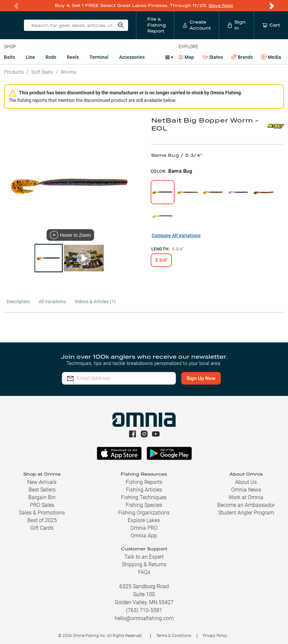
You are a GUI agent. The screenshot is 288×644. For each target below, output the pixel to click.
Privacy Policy (215, 636)
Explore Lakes (144, 520)
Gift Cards (42, 528)
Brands (242, 57)
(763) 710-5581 (144, 610)
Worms (69, 72)
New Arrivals (42, 482)
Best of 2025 (42, 520)
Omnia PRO (144, 528)
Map (186, 57)
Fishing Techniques (144, 497)
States (213, 57)
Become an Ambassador (246, 505)
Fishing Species (144, 505)
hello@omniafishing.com (144, 618)
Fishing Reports (144, 482)
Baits (9, 57)
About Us (246, 482)
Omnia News (246, 490)
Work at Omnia (246, 497)
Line (30, 57)
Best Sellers (42, 490)
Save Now (221, 5)
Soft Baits (42, 72)
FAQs (144, 572)
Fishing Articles (144, 490)
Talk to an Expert (144, 557)
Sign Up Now (202, 378)
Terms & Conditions (174, 636)
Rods (51, 57)
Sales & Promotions (42, 513)
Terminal (99, 57)
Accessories (132, 57)
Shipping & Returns (144, 564)
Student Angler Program (246, 513)
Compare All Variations (176, 235)
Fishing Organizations (144, 513)
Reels (73, 57)
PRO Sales (42, 505)
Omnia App (144, 536)
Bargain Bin (42, 497)
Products (14, 72)
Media (271, 57)
